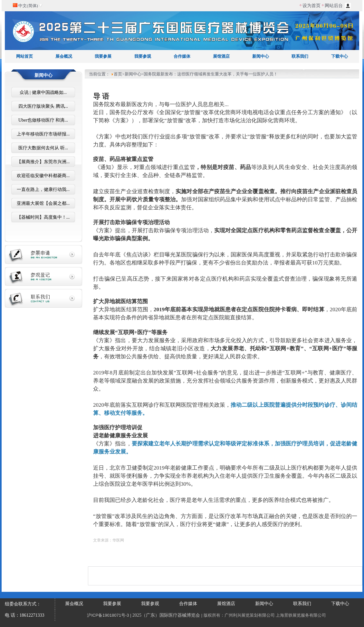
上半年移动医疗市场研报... (43, 134)
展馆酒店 (221, 56)
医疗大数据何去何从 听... (43, 148)
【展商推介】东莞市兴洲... (43, 162)
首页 (118, 74)
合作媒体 (182, 56)
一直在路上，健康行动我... (43, 189)
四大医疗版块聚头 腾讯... (43, 106)
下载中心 (340, 56)
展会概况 (64, 56)
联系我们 (300, 56)
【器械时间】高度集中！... (43, 217)
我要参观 (143, 56)
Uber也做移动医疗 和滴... (43, 120)
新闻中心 (261, 56)
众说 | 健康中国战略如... (43, 92)
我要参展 (103, 56)
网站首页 (24, 56)
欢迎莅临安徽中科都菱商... (43, 176)
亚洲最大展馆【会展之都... (43, 203)
